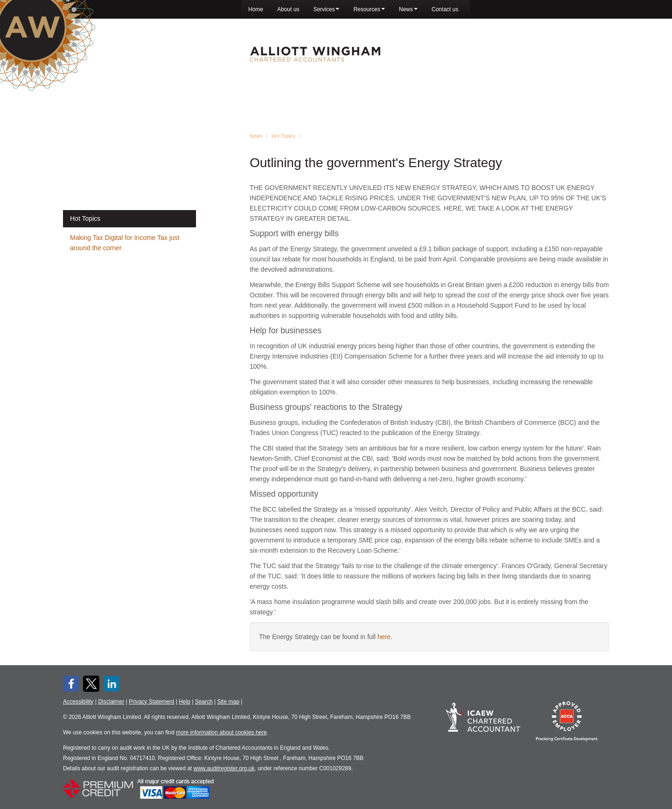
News (408, 9)
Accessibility (78, 702)
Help (185, 702)
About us (288, 9)
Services (326, 9)
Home (256, 9)
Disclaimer (111, 702)
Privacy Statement (151, 702)
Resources (369, 9)
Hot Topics (283, 136)
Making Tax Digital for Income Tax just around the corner (125, 243)
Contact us (445, 9)
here (384, 637)
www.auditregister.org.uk (224, 768)
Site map (228, 702)
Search (204, 702)
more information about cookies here (221, 732)
